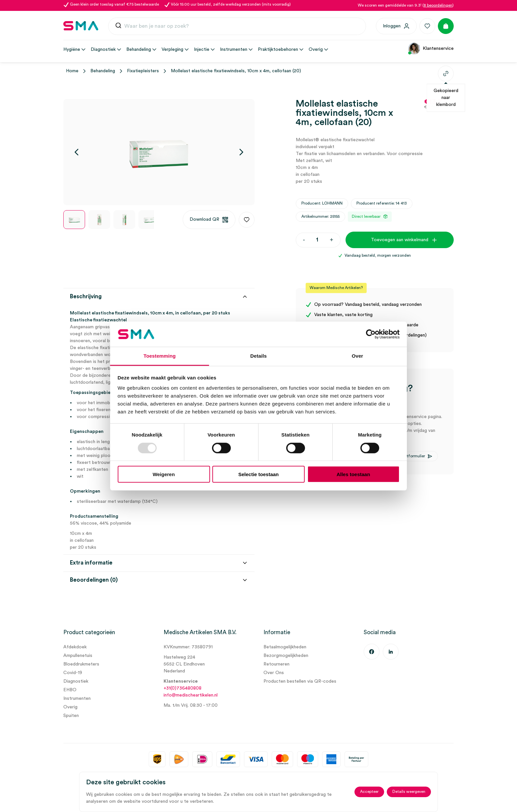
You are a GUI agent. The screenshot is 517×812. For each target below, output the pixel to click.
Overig (70, 707)
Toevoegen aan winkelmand (400, 240)
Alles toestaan (353, 474)
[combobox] (237, 26)
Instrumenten (77, 698)
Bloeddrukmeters (81, 664)
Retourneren (276, 664)
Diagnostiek (76, 681)
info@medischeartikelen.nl (191, 695)
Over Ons (274, 673)
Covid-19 (73, 673)
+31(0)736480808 (182, 688)
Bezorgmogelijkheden (286, 656)
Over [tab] (358, 356)
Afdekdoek (75, 647)
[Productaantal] (317, 240)
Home (72, 71)
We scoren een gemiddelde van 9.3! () (406, 5)
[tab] (159, 493)
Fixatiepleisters (143, 71)
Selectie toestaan (259, 474)
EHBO (70, 690)
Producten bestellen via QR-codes (300, 681)
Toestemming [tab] (160, 356)
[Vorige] (76, 152)
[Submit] (118, 27)
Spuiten (71, 716)
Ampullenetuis (78, 656)
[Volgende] (241, 152)
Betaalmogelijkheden (285, 647)
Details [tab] (258, 356)
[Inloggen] (396, 26)
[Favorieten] (427, 26)
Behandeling (103, 71)
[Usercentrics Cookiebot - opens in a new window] (371, 334)
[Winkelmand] (446, 26)
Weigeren (164, 474)
